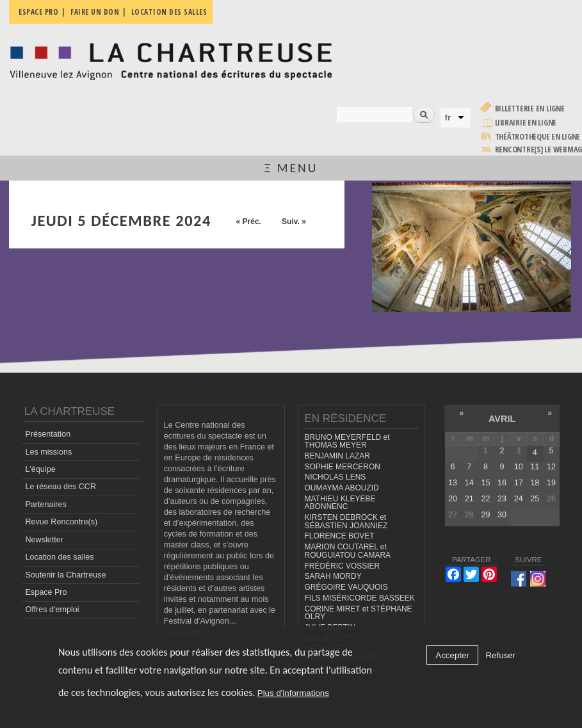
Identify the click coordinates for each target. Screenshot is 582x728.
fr (448, 117)
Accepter (452, 655)
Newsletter (44, 540)
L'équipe (40, 469)
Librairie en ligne (526, 123)
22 (485, 499)
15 (485, 483)
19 (551, 483)
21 (469, 499)
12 (551, 467)
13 (453, 483)
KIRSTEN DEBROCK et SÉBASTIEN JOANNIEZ (346, 522)
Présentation (48, 434)
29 (485, 515)
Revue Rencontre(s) (61, 522)
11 (535, 467)
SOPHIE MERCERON (343, 467)
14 (469, 483)
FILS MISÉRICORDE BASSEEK (360, 598)
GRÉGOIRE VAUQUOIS (346, 587)
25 (535, 499)
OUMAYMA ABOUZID (342, 488)
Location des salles (59, 557)
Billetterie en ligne (530, 109)
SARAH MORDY (333, 576)
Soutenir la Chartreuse (65, 575)
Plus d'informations (293, 693)
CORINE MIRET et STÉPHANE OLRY (359, 613)
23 (502, 499)
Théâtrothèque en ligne (538, 137)
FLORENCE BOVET (340, 536)
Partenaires (45, 505)
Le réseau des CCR (61, 487)
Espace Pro (46, 592)
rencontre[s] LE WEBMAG (539, 150)
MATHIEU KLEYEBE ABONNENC (340, 503)
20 (453, 499)
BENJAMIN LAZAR (337, 456)
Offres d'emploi (52, 610)
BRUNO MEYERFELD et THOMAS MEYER (347, 441)
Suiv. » (294, 222)
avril (502, 419)
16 (502, 483)
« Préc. (249, 222)
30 (502, 515)
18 (535, 483)
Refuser (500, 655)
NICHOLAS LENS (335, 477)
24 (519, 499)
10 (519, 467)
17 (519, 483)
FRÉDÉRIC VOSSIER (343, 566)
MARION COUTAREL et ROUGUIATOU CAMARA (348, 551)
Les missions (48, 452)
